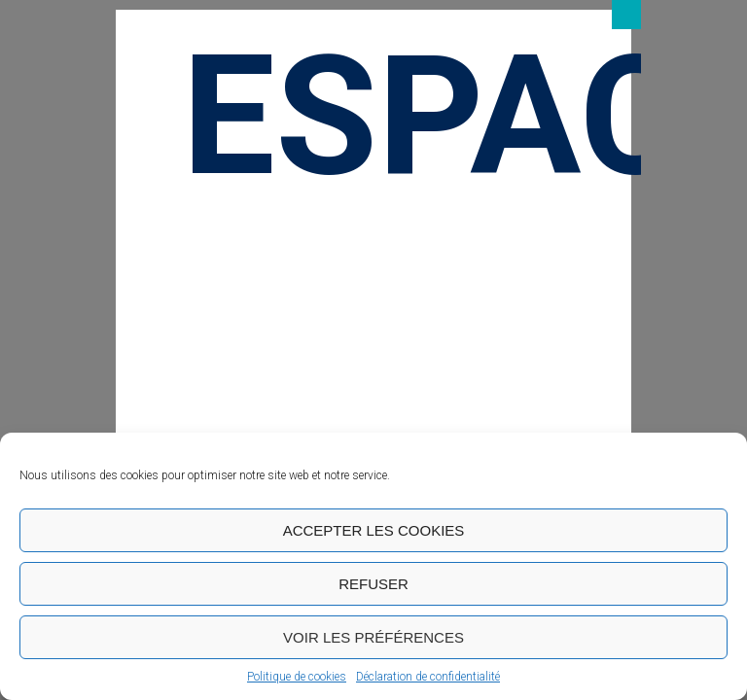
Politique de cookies (297, 677)
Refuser (373, 584)
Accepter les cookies (374, 530)
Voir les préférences (373, 637)
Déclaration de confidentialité (428, 677)
